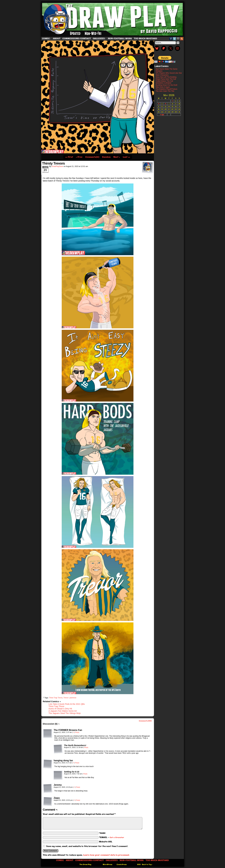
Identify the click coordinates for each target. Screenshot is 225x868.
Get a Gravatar (117, 838)
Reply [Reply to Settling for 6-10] (85, 774)
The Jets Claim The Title (165, 91)
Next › (117, 157)
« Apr (162, 115)
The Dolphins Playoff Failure (167, 89)
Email (178, 39)
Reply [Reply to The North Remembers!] (86, 747)
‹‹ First (69, 157)
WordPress (107, 865)
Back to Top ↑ (147, 865)
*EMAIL (111, 837)
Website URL (106, 842)
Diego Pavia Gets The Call (166, 79)
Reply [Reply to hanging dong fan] (77, 763)
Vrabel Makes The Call (164, 81)
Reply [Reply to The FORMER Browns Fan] (77, 732)
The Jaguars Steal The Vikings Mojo (65, 713)
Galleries (99, 39)
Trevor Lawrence (70, 698)
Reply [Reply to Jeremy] (78, 787)
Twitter (175, 39)
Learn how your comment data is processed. (106, 855)
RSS (182, 39)
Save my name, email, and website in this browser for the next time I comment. (87, 846)
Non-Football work (120, 39)
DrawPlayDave (57, 166)
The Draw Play (113, 19)
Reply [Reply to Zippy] (78, 800)
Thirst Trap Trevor (56, 698)
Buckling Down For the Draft (166, 85)
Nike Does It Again (163, 87)
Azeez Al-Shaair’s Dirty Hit (60, 709)
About (57, 39)
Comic (46, 39)
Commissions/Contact (77, 39)
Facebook (171, 39)
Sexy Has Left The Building (166, 77)
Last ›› (126, 157)
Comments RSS (145, 721)
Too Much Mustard (146, 39)
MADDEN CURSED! (164, 83)
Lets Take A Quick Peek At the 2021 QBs (67, 704)
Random (106, 157)
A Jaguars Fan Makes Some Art (63, 711)
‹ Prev (79, 157)
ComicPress (122, 865)
